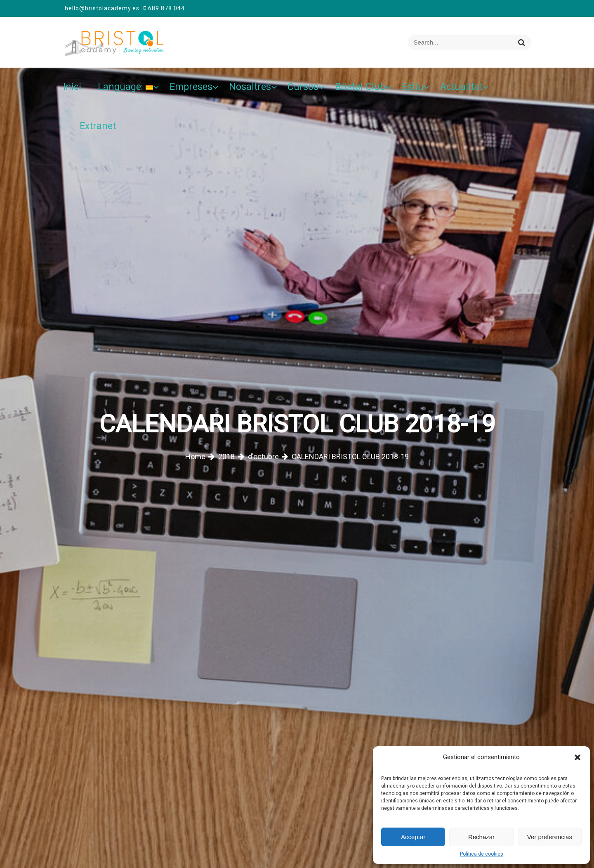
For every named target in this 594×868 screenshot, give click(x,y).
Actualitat (461, 87)
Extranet (98, 126)
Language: (125, 87)
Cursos (303, 87)
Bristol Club (360, 87)
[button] (577, 757)
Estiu (413, 87)
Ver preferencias (550, 837)
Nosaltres (250, 87)
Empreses (191, 87)
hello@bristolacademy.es (102, 8)
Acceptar (413, 837)
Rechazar (481, 837)
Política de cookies (482, 854)
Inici (72, 87)
